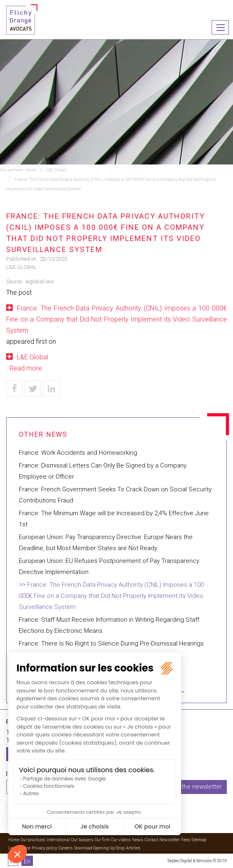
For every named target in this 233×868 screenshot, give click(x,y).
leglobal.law (40, 281)
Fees (186, 840)
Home (31, 170)
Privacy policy (44, 848)
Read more (26, 368)
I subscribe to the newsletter (182, 787)
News (138, 840)
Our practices (33, 840)
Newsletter (170, 840)
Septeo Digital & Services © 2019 (197, 861)
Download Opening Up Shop (99, 848)
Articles (133, 848)
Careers (66, 848)
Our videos (121, 840)
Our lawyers (82, 840)
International (58, 840)
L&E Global (56, 170)
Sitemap (199, 840)
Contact (151, 840)
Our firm (102, 840)
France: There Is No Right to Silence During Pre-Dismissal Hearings (111, 643)
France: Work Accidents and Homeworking (78, 453)
